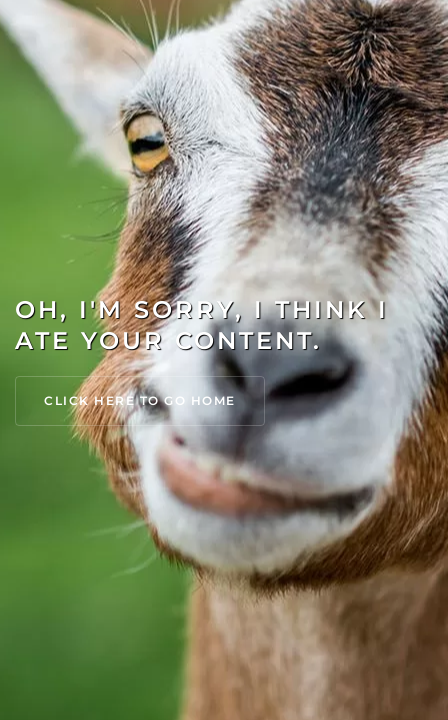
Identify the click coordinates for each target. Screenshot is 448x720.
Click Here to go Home (140, 400)
